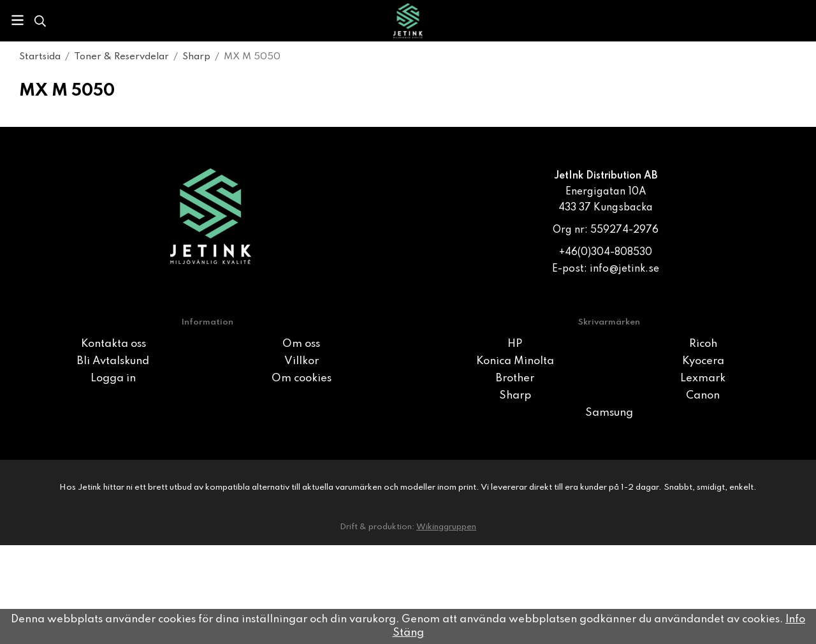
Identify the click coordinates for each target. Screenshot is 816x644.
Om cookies (302, 378)
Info (795, 619)
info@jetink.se (624, 269)
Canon (703, 396)
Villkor (302, 361)
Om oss (301, 344)
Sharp (515, 396)
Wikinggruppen (446, 527)
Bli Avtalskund (113, 361)
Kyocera (703, 361)
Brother (515, 378)
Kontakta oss (113, 344)
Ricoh (703, 344)
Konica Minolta (515, 361)
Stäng (408, 633)
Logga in (113, 378)
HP (515, 344)
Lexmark (703, 378)
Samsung (609, 413)
